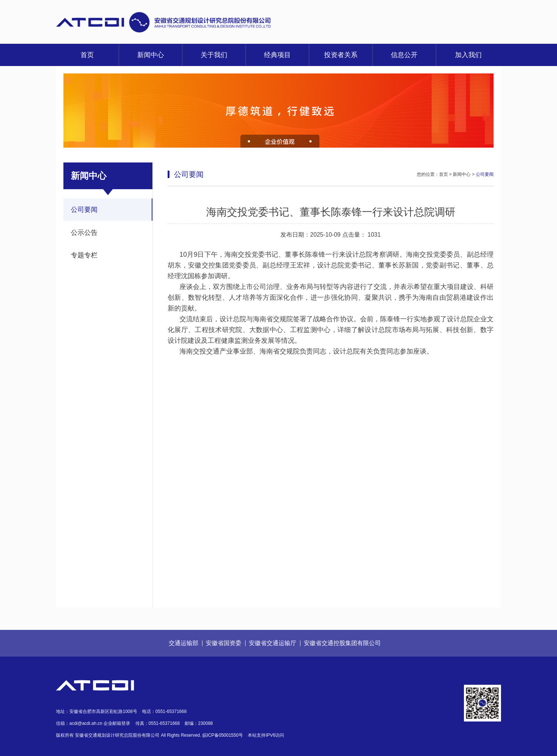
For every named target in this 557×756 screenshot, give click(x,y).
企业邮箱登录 (117, 723)
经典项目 (277, 55)
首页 (87, 55)
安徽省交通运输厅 (273, 643)
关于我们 (214, 55)
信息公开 (404, 55)
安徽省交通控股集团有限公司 (342, 643)
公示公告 (84, 233)
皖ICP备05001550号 (223, 735)
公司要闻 (84, 210)
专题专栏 (84, 255)
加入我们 (468, 55)
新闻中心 (151, 55)
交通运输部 (184, 643)
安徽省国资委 (224, 643)
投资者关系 (341, 55)
